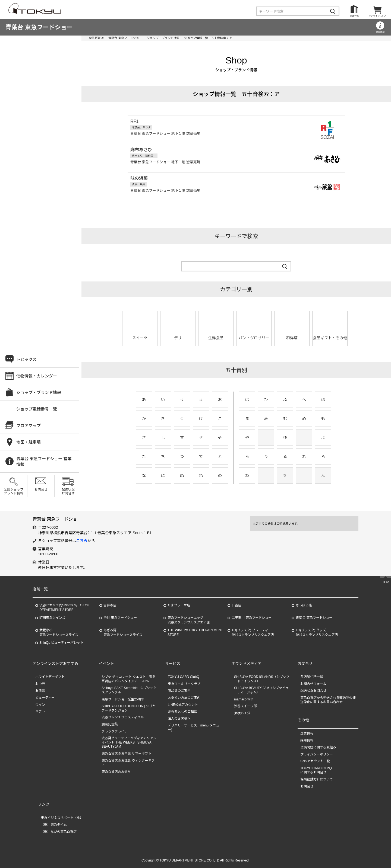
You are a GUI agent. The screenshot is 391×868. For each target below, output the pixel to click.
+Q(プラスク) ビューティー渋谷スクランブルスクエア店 (253, 632)
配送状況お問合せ (68, 491)
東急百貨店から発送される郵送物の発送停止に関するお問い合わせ (328, 700)
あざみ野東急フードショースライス (123, 632)
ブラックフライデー (116, 731)
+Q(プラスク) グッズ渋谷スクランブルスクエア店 (317, 632)
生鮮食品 (216, 338)
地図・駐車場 (29, 442)
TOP (386, 582)
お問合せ (41, 489)
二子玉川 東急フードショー (252, 618)
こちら (82, 541)
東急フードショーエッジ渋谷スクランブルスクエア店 (189, 620)
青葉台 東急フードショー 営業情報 (44, 462)
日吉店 (237, 605)
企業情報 (307, 734)
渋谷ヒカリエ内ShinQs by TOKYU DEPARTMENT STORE (64, 608)
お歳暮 (40, 691)
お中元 (40, 684)
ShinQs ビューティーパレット (61, 643)
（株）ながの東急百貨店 (59, 832)
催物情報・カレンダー (37, 376)
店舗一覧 (354, 16)
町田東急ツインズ (52, 618)
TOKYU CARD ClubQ (184, 677)
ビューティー (45, 698)
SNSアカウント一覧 (315, 761)
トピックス (26, 359)
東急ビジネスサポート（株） (62, 818)
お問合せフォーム (313, 684)
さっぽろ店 (304, 605)
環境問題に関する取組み (318, 747)
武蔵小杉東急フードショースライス (59, 632)
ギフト (40, 712)
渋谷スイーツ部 (245, 706)
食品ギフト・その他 (330, 338)
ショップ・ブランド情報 (163, 38)
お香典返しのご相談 (182, 712)
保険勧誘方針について (317, 779)
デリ (178, 338)
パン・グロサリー (254, 338)
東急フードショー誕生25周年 (123, 699)
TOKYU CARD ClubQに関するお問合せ (316, 770)
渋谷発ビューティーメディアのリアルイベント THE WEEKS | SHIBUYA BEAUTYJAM (129, 742)
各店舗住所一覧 (312, 677)
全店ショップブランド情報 (14, 491)
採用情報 (307, 740)
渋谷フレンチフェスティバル (123, 717)
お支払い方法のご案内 (184, 698)
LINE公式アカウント (183, 705)
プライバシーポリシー (317, 754)
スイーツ (140, 338)
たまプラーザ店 (179, 605)
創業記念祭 (110, 724)
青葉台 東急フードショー (39, 27)
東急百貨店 (96, 38)
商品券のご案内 (179, 691)
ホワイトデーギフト (50, 677)
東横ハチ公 (242, 713)
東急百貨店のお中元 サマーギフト (126, 754)
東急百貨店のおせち (116, 772)
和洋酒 (292, 338)
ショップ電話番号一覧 (37, 409)
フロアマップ (29, 426)
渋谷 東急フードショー (120, 618)
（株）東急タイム (54, 825)
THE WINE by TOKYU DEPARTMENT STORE (195, 632)
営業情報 (380, 32)
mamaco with (244, 699)
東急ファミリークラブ (184, 684)
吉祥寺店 (110, 605)
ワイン (40, 705)
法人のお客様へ (179, 719)
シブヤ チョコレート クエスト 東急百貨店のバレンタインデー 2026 (129, 679)
